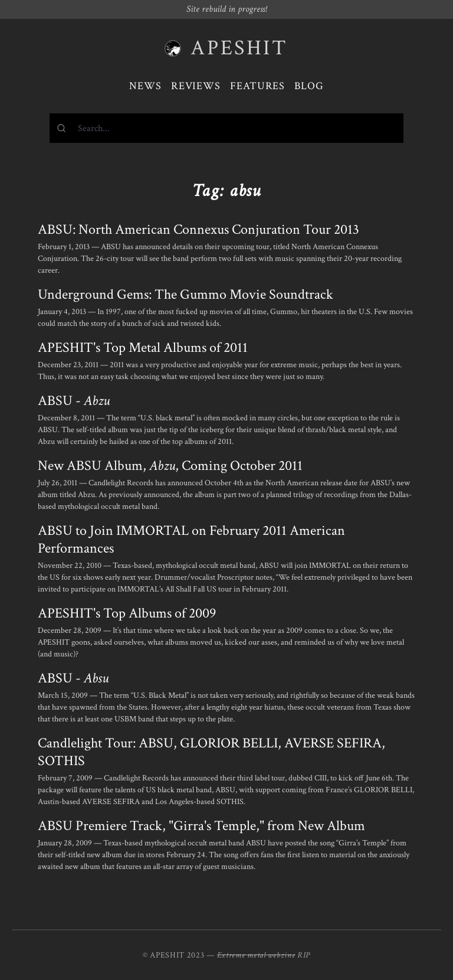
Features (257, 86)
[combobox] (226, 128)
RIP (304, 955)
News (145, 86)
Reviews (196, 86)
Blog (309, 86)
